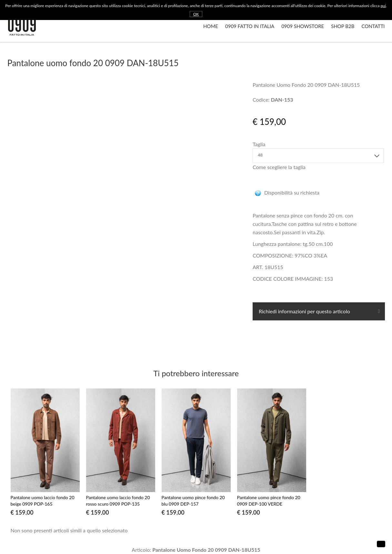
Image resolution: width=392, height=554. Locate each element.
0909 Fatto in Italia (250, 26)
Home (211, 26)
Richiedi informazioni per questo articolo (304, 311)
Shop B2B (343, 26)
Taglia (259, 144)
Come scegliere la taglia (279, 167)
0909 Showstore (303, 26)
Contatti (373, 26)
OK (196, 14)
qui (383, 6)
